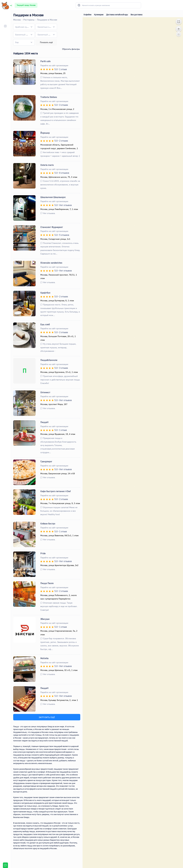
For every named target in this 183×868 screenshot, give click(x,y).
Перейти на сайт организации (54, 65)
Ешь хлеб (45, 324)
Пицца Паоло (47, 583)
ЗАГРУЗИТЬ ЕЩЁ (47, 717)
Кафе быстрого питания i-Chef (56, 491)
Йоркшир (45, 133)
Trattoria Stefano (49, 97)
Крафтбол (45, 293)
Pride (43, 553)
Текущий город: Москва (26, 5)
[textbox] (22, 27)
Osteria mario (47, 165)
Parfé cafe (45, 61)
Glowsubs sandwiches (51, 263)
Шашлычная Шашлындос (53, 197)
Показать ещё (46, 42)
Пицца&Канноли (49, 360)
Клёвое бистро (48, 524)
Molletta (44, 658)
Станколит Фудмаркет (52, 227)
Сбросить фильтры (71, 49)
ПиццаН (44, 422)
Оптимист (45, 392)
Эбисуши (45, 619)
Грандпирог (46, 461)
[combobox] (24, 27)
